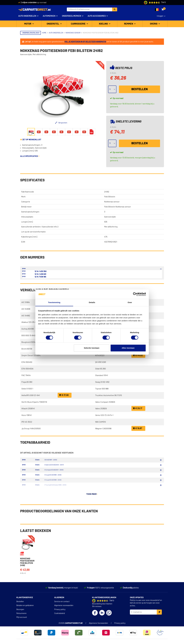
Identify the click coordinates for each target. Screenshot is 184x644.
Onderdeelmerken (72, 16)
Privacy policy (60, 615)
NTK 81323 (100, 356)
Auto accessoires (97, 16)
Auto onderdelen (27, 16)
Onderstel (53, 24)
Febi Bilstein (110, 197)
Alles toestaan (128, 348)
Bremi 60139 (27, 349)
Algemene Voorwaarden (98, 629)
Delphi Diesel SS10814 (31, 356)
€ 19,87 (137, 428)
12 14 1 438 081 (40, 274)
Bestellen (140, 89)
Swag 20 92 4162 (102, 382)
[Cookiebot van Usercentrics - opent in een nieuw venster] (135, 294)
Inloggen (160, 16)
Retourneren (21, 619)
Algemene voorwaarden (64, 611)
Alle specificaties (30, 156)
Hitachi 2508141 (28, 409)
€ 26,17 (137, 408)
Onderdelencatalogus (31, 33)
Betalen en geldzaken (25, 611)
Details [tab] (92, 303)
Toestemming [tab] (54, 303)
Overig (154, 24)
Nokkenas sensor (112, 202)
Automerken (49, 16)
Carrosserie (78, 24)
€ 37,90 (64, 395)
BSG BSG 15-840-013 (30, 336)
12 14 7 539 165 (40, 277)
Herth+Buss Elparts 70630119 (34, 402)
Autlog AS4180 (28, 329)
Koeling (104, 24)
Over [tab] (130, 303)
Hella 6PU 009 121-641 (31, 395)
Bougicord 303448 (29, 342)
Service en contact (62, 607)
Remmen (129, 24)
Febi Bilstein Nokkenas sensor (118, 207)
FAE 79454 (26, 375)
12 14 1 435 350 (41, 271)
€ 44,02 (138, 355)
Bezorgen (20, 615)
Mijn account (22, 623)
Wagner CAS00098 (103, 429)
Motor (28, 24)
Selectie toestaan (92, 348)
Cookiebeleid (60, 619)
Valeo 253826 (101, 409)
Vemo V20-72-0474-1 (104, 415)
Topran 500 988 (102, 389)
